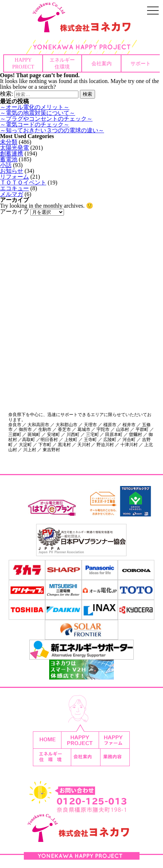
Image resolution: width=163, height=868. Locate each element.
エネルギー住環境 (62, 63)
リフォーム (14, 177)
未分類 (9, 142)
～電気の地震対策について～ (38, 113)
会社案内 (102, 63)
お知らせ (12, 171)
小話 (6, 165)
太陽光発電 (14, 148)
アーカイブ (14, 211)
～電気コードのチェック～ (35, 124)
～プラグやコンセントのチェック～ (46, 119)
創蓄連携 (12, 153)
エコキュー (14, 188)
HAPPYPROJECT (23, 63)
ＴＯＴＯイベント (23, 182)
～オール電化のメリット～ (35, 107)
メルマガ (12, 194)
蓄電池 (9, 159)
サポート (141, 63)
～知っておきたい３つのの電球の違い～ (52, 130)
